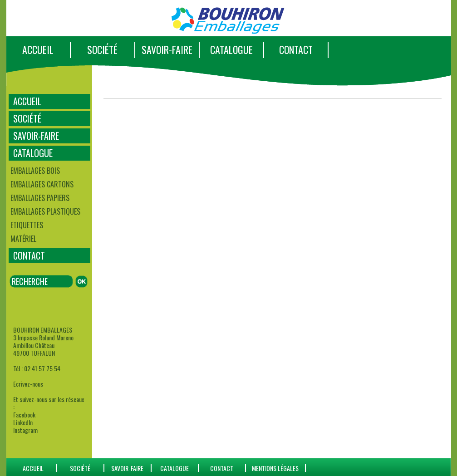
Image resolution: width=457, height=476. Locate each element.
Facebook (24, 415)
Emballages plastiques (45, 211)
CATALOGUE (231, 49)
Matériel (23, 239)
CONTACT (296, 49)
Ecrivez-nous (28, 384)
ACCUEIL (38, 49)
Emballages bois (35, 171)
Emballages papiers (40, 198)
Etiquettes (27, 225)
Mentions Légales (275, 468)
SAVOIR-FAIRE (167, 49)
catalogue (174, 468)
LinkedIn (23, 422)
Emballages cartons (42, 184)
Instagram (25, 430)
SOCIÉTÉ (102, 49)
